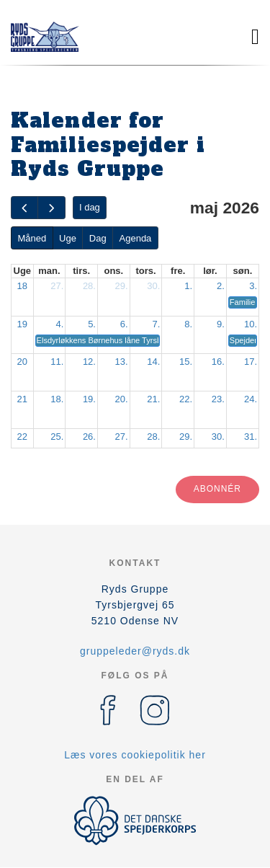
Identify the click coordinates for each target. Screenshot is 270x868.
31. (251, 437)
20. (122, 399)
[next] (51, 208)
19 (22, 324)
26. (89, 437)
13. (122, 362)
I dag (90, 207)
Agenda (136, 238)
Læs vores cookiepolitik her (135, 755)
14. (153, 362)
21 (22, 399)
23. (218, 399)
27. (57, 286)
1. (188, 286)
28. (89, 286)
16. (218, 362)
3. (253, 286)
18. (57, 399)
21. (153, 399)
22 (22, 437)
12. (89, 362)
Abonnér (217, 489)
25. (57, 437)
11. (57, 362)
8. (188, 324)
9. (221, 324)
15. (186, 362)
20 (22, 362)
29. (122, 286)
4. (59, 324)
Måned (32, 238)
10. (251, 324)
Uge (68, 238)
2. (221, 286)
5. (92, 324)
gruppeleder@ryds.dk (135, 651)
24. (251, 399)
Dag (98, 238)
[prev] (24, 208)
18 (22, 286)
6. (124, 324)
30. (153, 286)
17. (251, 362)
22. (186, 399)
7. (157, 324)
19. (89, 399)
